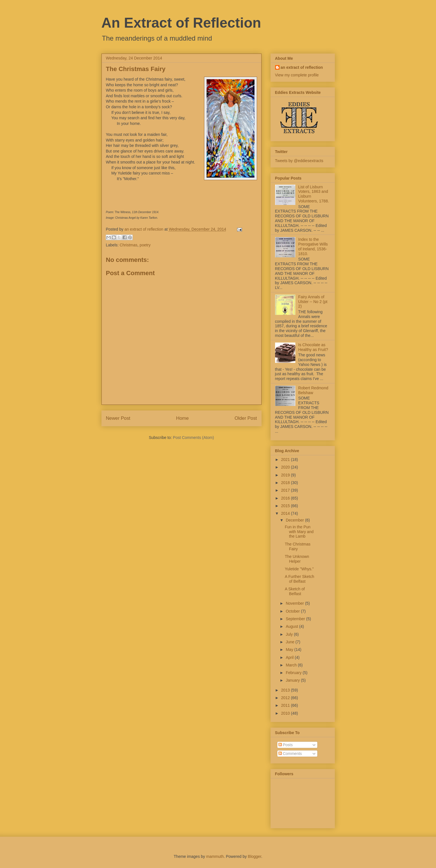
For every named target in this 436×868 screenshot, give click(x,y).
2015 (286, 506)
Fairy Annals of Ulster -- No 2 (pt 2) (313, 302)
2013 (286, 690)
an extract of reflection (302, 67)
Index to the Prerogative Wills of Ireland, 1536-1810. (313, 246)
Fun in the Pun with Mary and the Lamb (299, 532)
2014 (286, 513)
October (293, 611)
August (292, 626)
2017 (286, 490)
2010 (286, 713)
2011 (286, 705)
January (293, 680)
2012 (286, 698)
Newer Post (118, 418)
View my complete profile (297, 75)
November (295, 603)
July (290, 634)
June (291, 642)
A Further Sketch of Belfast (299, 579)
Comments (290, 754)
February (294, 673)
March (292, 665)
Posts (286, 745)
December (295, 520)
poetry (145, 245)
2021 (286, 460)
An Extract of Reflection (181, 23)
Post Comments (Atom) (193, 438)
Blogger (254, 856)
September (296, 619)
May (290, 650)
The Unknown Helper (297, 559)
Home (182, 418)
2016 (286, 498)
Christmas (129, 245)
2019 (286, 475)
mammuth (215, 856)
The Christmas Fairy (297, 546)
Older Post (246, 418)
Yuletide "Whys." (299, 569)
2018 (286, 483)
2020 (286, 467)
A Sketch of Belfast (295, 591)
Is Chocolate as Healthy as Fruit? (313, 347)
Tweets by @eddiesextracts (299, 161)
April (290, 657)
